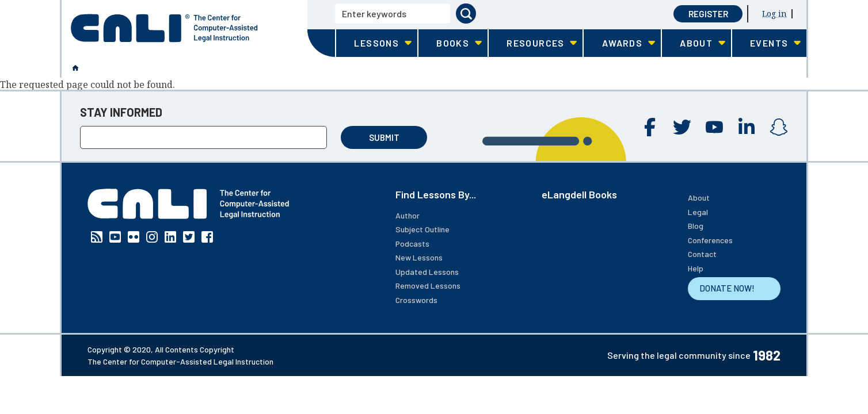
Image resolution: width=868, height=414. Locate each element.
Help (696, 268)
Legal (698, 212)
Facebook (650, 127)
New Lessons (419, 257)
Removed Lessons (428, 285)
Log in (774, 14)
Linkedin (747, 127)
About (699, 198)
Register (708, 14)
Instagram (779, 127)
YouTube (714, 127)
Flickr (134, 237)
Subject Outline (422, 229)
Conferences (710, 240)
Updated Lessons (427, 272)
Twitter (682, 127)
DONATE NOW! (727, 288)
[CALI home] (164, 28)
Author (408, 215)
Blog (696, 226)
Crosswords (416, 300)
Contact (702, 254)
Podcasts (412, 244)
